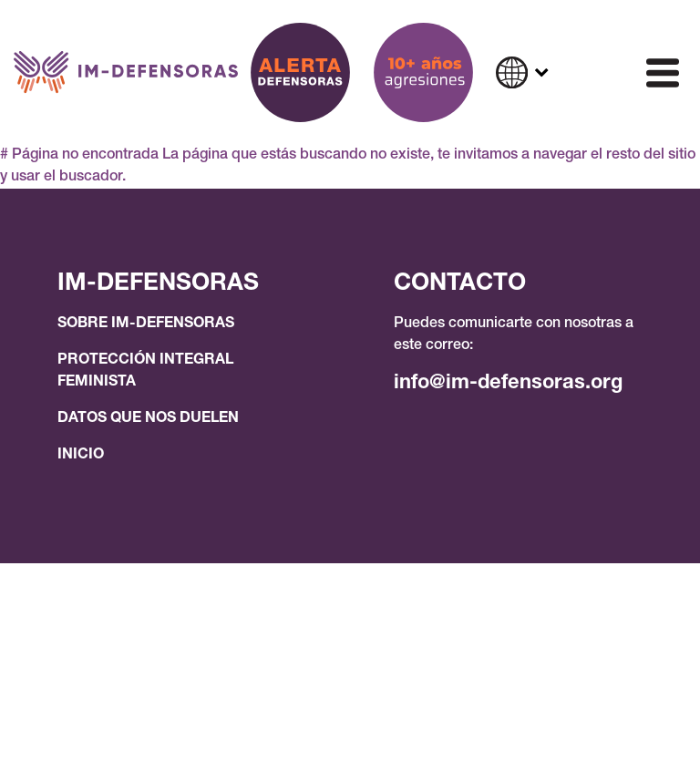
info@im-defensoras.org (508, 384)
